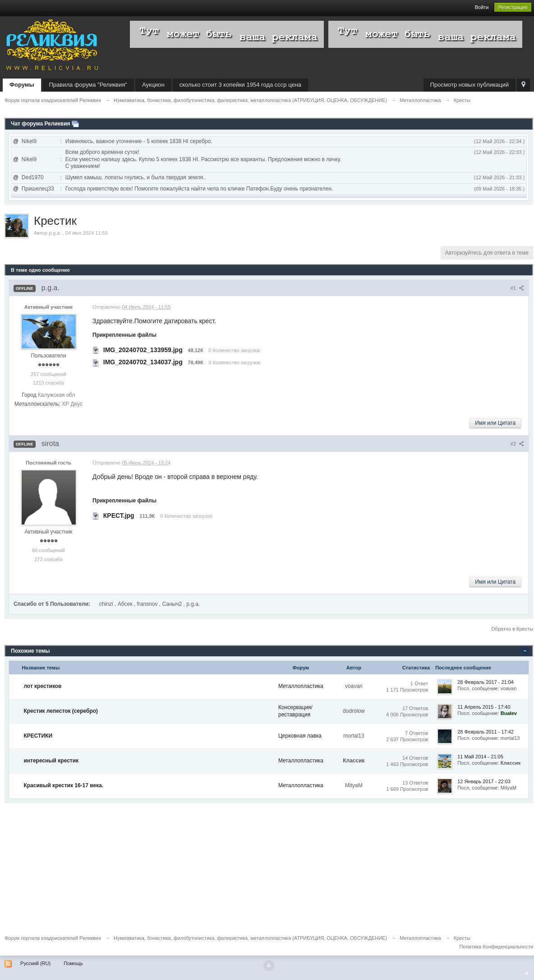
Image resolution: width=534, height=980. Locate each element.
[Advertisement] (267, 866)
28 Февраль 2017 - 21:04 (486, 682)
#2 (517, 444)
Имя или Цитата (495, 423)
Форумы (22, 85)
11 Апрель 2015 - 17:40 (484, 707)
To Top (527, 973)
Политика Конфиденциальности (496, 947)
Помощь (73, 963)
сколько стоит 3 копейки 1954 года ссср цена (240, 85)
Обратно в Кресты (512, 629)
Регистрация (513, 7)
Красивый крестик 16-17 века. (63, 785)
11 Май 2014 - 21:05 (480, 757)
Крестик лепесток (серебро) (61, 711)
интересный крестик (51, 761)
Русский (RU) (35, 963)
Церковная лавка (300, 736)
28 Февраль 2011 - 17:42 (486, 732)
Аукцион (153, 85)
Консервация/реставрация (295, 711)
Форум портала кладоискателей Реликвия (53, 938)
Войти (482, 7)
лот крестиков (42, 686)
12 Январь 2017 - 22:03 (484, 781)
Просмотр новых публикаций (470, 85)
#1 (517, 288)
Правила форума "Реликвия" (88, 85)
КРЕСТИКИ (38, 736)
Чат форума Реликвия (41, 124)
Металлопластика (301, 686)
